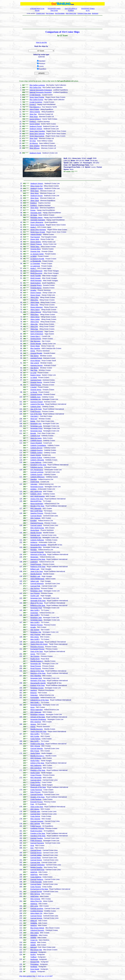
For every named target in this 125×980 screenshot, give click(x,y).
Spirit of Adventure (37, 334)
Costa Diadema (36, 877)
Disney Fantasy (36, 293)
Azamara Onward (36, 402)
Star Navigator (35, 341)
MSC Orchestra (36, 758)
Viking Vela (34, 305)
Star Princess (35, 588)
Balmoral (33, 947)
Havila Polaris (35, 753)
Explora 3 (33, 121)
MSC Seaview (35, 819)
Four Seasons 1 (35, 107)
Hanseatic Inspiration (38, 220)
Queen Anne (35, 482)
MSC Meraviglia (36, 778)
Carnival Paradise (37, 838)
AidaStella (34, 935)
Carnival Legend (36, 525)
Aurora (33, 654)
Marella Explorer (36, 574)
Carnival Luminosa (37, 472)
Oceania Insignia (36, 394)
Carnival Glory (35, 814)
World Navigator (36, 280)
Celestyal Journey (37, 467)
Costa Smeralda (36, 882)
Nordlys (33, 955)
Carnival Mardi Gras (37, 870)
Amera (33, 351)
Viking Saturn (35, 310)
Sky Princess (35, 656)
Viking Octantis (35, 112)
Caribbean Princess (37, 828)
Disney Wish (35, 239)
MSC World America (37, 496)
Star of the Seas (36, 409)
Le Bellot (33, 256)
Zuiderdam (34, 562)
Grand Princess (36, 564)
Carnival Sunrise (36, 892)
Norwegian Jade (36, 618)
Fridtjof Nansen (36, 826)
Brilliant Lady (35, 569)
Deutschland (35, 530)
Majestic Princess (36, 625)
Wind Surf (34, 419)
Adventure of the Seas (38, 554)
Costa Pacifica (35, 782)
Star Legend (35, 363)
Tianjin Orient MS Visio (38, 732)
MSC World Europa (37, 528)
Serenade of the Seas (38, 601)
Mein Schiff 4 (35, 610)
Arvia (32, 845)
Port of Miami (50, 13)
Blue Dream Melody (37, 928)
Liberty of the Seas (37, 642)
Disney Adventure (37, 307)
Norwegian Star (36, 632)
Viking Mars (34, 315)
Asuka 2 (33, 268)
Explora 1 (34, 205)
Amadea (33, 290)
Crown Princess (36, 775)
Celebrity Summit (36, 475)
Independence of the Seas (40, 700)
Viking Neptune (36, 312)
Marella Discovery (37, 729)
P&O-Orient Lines (71, 13)
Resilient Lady (35, 576)
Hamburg (34, 690)
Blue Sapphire (35, 348)
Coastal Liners (41, 13)
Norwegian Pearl (36, 608)
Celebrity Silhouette (37, 460)
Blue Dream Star (36, 950)
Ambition (33, 489)
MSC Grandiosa (36, 768)
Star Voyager (35, 630)
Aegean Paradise (36, 867)
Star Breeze (35, 368)
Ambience (34, 542)
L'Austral (33, 387)
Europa (33, 210)
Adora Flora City (36, 901)
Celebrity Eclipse (36, 458)
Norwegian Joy (36, 399)
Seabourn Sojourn (37, 183)
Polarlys (33, 971)
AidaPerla (34, 872)
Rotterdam (34, 695)
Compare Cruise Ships (84, 13)
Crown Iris (34, 940)
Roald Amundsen (36, 831)
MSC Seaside (35, 824)
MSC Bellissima (36, 765)
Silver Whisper (35, 148)
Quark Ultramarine (37, 222)
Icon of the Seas (36, 414)
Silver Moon (35, 193)
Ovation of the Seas (37, 744)
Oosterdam (34, 613)
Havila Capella (35, 785)
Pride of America (36, 841)
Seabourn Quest (35, 153)
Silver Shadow (35, 146)
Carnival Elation (36, 884)
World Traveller (36, 276)
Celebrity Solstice (36, 453)
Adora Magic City (36, 913)
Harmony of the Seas (38, 559)
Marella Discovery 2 (37, 756)
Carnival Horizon (36, 860)
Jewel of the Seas (37, 571)
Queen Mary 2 (35, 336)
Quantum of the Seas (38, 770)
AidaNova (34, 904)
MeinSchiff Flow (36, 501)
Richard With (35, 962)
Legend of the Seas (37, 404)
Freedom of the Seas (38, 833)
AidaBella (34, 923)
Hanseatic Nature (36, 217)
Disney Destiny (36, 242)
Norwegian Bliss (36, 547)
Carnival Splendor (37, 748)
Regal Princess (36, 666)
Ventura (33, 724)
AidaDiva (33, 925)
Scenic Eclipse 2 (35, 119)
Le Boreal (34, 392)
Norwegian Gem (36, 598)
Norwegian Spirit (36, 678)
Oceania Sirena (36, 390)
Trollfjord (33, 957)
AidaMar (33, 938)
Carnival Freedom (37, 795)
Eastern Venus (35, 375)
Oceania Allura (35, 249)
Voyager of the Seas (37, 797)
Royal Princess (36, 668)
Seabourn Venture (36, 129)
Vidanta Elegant (36, 234)
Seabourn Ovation (37, 188)
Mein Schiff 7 (35, 702)
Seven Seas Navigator (38, 230)
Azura (32, 707)
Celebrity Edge (36, 407)
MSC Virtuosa (35, 746)
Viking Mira (34, 300)
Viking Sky (34, 324)
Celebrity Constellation (38, 445)
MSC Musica (35, 809)
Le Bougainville (36, 261)
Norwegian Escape (37, 688)
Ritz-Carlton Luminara (37, 85)
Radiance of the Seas (38, 567)
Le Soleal (34, 377)
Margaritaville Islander (38, 683)
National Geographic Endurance (41, 90)
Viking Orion (35, 322)
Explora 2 (34, 203)
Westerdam (34, 557)
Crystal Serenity (35, 95)
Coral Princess (35, 411)
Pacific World (35, 659)
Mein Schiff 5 (35, 639)
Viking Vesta (35, 302)
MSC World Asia (36, 491)
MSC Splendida (36, 508)
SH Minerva (34, 143)
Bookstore (95, 13)
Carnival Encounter (37, 552)
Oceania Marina (36, 288)
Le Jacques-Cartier (37, 254)
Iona (32, 848)
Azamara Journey (37, 365)
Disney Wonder (36, 344)
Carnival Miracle (36, 516)
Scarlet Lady (35, 596)
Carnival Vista (35, 862)
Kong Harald (35, 969)
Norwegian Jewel (36, 591)
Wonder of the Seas (37, 506)
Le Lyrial (33, 373)
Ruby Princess (35, 792)
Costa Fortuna (35, 739)
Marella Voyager (36, 533)
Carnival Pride (35, 586)
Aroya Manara (35, 361)
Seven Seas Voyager (38, 232)
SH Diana (34, 215)
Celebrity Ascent (36, 440)
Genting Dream (36, 339)
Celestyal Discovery (37, 930)
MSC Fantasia (35, 518)
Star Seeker (35, 356)
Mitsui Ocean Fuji (36, 186)
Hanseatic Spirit (36, 213)
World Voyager (36, 278)
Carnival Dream (36, 850)
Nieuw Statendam (37, 710)
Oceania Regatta (36, 353)
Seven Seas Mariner (37, 225)
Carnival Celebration (37, 865)
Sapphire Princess (37, 513)
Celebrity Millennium (37, 477)
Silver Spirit (34, 138)
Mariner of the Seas (37, 671)
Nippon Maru (35, 247)
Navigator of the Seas (38, 681)
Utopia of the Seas (37, 499)
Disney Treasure (36, 244)
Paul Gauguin (35, 237)
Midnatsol (34, 952)
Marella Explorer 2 (37, 661)
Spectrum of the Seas (38, 673)
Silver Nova (34, 117)
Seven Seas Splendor (37, 134)
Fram (32, 804)
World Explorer (36, 283)
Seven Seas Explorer (37, 136)
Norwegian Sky (36, 664)
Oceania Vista (35, 251)
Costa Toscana (36, 887)
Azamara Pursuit (36, 358)
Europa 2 (33, 104)
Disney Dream (35, 295)
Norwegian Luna (36, 426)
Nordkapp (34, 967)
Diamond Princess (37, 523)
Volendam (34, 484)
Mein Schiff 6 (35, 622)
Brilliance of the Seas (38, 605)
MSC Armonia (35, 899)
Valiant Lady (35, 581)
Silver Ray (33, 114)
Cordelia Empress (37, 911)
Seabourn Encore (36, 196)
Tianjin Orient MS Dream (39, 644)
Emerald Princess (37, 802)
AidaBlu (33, 945)
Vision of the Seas (37, 807)
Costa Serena (35, 816)
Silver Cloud (35, 201)
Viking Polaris (34, 109)
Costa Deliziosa (36, 462)
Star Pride (34, 370)
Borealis (33, 433)
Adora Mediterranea (37, 579)
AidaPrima (34, 875)
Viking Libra (34, 297)
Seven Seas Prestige (37, 97)
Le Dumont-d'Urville (37, 259)
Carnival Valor (35, 811)
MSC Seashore (36, 722)
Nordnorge (34, 959)
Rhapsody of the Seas (38, 787)
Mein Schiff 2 (35, 734)
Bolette (33, 421)
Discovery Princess (37, 647)
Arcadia (33, 627)
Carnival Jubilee (36, 855)
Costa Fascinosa (36, 790)
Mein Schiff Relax (36, 511)
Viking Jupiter (35, 319)
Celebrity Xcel (35, 436)
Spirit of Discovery (37, 331)
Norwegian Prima (36, 428)
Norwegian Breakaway (38, 719)
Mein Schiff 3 (35, 615)
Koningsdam (35, 697)
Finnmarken (35, 964)
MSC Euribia (35, 736)
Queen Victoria (36, 455)
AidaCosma (34, 896)
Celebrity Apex (35, 397)
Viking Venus (35, 317)
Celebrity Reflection (37, 540)
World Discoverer (36, 273)
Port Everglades (60, 13)
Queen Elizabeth (36, 443)
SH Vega (33, 141)
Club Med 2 (34, 416)
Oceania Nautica (36, 382)
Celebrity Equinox (37, 450)
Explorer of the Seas (37, 685)
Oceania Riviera (36, 285)
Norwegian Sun (36, 537)
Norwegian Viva (36, 424)
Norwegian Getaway (37, 714)
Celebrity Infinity (36, 494)
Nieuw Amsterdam (37, 504)
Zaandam (34, 479)
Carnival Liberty (36, 780)
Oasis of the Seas (37, 651)
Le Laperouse (35, 266)
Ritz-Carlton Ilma (35, 87)
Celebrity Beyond (36, 448)
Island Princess (36, 385)
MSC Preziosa (35, 635)
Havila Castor (35, 773)
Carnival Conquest (37, 821)
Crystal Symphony (36, 102)
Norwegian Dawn (36, 620)
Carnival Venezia (36, 918)
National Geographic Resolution (41, 92)
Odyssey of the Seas (38, 717)
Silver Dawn (35, 191)
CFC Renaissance (37, 470)
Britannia (33, 693)
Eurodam (34, 521)
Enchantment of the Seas (39, 889)
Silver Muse (34, 198)
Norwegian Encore (37, 487)
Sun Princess (35, 593)
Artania (33, 727)
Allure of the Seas (37, 603)
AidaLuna (34, 921)
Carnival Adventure (37, 584)
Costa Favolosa (36, 799)
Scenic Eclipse (35, 124)
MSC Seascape (36, 712)
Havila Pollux (35, 761)
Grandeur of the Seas (38, 836)
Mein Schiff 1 (35, 741)
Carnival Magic (36, 858)
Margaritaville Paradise (38, 545)
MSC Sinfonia (35, 894)
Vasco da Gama (36, 438)
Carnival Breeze (36, 853)
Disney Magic (35, 346)
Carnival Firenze (36, 916)
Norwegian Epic (36, 705)
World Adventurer (36, 271)
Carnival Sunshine (37, 908)
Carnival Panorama (37, 843)
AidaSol (33, 942)
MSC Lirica (34, 906)
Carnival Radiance (37, 879)
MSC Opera (35, 933)
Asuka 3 (33, 227)
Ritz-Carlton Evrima (36, 100)
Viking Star (34, 329)
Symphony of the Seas (38, 465)
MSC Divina (35, 637)
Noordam (34, 550)
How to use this (41, 42)
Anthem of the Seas (37, 763)
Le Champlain (35, 264)
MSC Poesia (35, 751)
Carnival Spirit (35, 535)
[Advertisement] (63, 22)
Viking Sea (34, 327)
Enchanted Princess (37, 649)
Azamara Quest (36, 380)
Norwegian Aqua (36, 431)
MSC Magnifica (36, 676)
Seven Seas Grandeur (37, 131)
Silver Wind (34, 208)
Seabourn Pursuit (36, 126)
